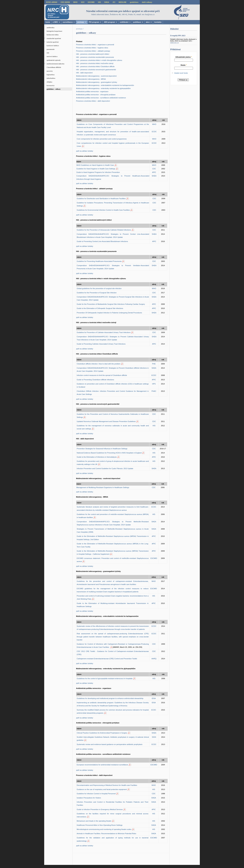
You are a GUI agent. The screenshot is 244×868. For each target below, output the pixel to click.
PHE (154, 364)
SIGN (154, 737)
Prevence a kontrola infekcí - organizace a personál (95, 45)
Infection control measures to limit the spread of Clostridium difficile (102, 375)
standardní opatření (54, 38)
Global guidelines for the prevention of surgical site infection (99, 288)
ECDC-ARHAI (52, 2)
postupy (82, 22)
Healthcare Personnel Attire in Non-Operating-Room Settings (100, 825)
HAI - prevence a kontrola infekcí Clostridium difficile (95, 66)
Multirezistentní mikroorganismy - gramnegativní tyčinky (97, 82)
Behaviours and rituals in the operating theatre (94, 821)
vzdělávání (125, 22)
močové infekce (52, 56)
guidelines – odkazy (54, 89)
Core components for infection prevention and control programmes (102, 139)
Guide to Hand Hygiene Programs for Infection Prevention (98, 172)
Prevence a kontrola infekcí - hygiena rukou (92, 48)
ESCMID (91, 2)
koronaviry (50, 85)
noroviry (50, 71)
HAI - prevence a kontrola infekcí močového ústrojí (95, 63)
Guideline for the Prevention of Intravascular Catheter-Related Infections (104, 230)
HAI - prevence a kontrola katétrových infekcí (93, 54)
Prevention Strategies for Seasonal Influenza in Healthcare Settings (102, 449)
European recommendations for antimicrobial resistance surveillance (102, 765)
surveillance (69, 22)
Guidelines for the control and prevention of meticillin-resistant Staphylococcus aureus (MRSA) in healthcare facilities (113, 516)
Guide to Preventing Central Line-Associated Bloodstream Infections (102, 241)
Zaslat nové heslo (181, 73)
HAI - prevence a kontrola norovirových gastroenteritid (96, 70)
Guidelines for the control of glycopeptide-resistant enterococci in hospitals (105, 678)
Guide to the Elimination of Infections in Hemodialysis (97, 457)
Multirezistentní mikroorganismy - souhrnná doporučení (96, 76)
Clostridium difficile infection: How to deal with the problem (99, 364)
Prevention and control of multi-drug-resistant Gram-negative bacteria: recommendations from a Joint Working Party (113, 597)
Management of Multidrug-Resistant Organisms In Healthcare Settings (103, 487)
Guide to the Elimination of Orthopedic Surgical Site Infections (100, 308)
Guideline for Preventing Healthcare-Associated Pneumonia (99, 261)
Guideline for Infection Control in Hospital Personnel (96, 794)
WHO (75, 2)
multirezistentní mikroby (55, 64)
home (48, 22)
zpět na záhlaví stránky (85, 492)
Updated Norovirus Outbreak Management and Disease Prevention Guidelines (106, 421)
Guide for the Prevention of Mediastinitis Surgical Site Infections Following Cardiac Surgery (111, 304)
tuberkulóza (51, 78)
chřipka (49, 82)
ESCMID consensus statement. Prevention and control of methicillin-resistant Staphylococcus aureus (113, 560)
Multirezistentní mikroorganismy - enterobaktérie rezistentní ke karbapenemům (105, 85)
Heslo (184, 65)
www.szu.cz (175, 43)
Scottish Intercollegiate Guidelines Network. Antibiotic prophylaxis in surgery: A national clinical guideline (113, 739)
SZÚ (83, 2)
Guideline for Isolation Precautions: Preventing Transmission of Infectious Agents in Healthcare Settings (113, 204)
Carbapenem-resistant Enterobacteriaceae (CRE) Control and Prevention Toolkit (107, 659)
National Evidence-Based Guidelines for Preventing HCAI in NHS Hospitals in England (109, 453)
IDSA (154, 698)
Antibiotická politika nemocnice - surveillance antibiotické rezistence (101, 98)
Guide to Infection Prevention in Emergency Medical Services (100, 809)
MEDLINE (122, 2)
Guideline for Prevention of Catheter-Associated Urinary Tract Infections (104, 332)
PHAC (154, 391)
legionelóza (50, 75)
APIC (154, 172)
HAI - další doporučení (84, 73)
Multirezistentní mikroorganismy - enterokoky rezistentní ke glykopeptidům (103, 88)
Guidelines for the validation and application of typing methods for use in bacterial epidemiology (113, 839)
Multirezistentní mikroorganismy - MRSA (91, 79)
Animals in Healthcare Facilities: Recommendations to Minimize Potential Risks (106, 834)
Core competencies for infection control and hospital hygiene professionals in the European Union (113, 145)
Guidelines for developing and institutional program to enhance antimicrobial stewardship (110, 698)
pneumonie (50, 49)
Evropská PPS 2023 (178, 36)
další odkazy (147, 2)
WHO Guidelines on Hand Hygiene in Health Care (95, 165)
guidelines (134, 2)
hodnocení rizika (53, 35)
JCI (114, 2)
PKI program (95, 22)
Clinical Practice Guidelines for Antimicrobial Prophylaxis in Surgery (102, 733)
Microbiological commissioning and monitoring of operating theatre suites (104, 829)
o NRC (56, 22)
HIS (100, 2)
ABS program (110, 22)
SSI (48, 53)
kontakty (158, 22)
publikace (138, 22)
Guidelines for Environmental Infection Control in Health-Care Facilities (103, 210)
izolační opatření (53, 42)
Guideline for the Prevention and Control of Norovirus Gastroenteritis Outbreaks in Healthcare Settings (113, 416)
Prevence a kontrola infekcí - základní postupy (93, 51)
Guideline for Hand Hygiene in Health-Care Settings (96, 169)
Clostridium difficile (54, 67)
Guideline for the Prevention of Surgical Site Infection (97, 293)
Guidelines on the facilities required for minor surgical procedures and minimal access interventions (113, 815)
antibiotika (50, 27)
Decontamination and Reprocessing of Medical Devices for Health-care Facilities (107, 785)
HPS (154, 384)
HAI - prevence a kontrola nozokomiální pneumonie (95, 57)
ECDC (154, 132)
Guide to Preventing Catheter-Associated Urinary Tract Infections (101, 344)
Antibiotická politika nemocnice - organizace (92, 91)
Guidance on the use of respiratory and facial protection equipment (102, 789)
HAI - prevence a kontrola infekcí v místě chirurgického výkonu (99, 60)
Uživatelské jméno (184, 57)
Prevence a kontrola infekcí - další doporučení (93, 101)
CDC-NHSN (65, 2)
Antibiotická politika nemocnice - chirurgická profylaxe (96, 95)
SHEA (107, 2)
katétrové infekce (53, 46)
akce (149, 22)
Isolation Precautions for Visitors (89, 798)
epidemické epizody (54, 60)
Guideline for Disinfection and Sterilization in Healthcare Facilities (101, 199)
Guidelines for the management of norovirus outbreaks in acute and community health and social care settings (113, 427)
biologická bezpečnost (54, 31)
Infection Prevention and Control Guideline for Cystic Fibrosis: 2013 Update (105, 468)
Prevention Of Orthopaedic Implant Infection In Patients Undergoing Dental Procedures (109, 313)
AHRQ (154, 659)
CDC (154, 169)
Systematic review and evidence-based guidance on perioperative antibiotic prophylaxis (110, 744)
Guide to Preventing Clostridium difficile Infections (95, 380)
